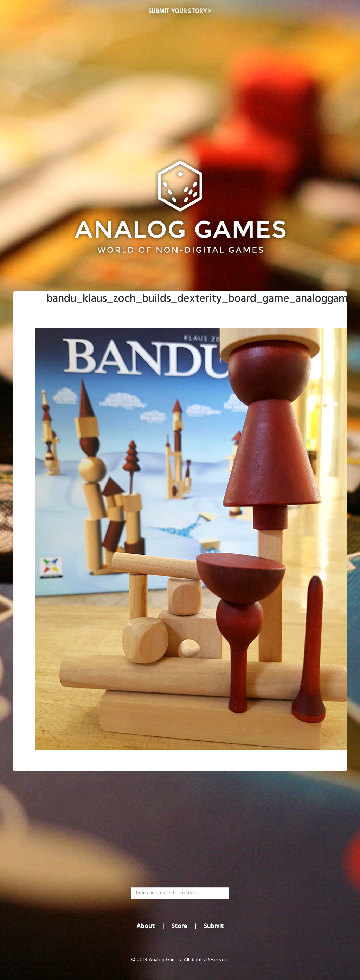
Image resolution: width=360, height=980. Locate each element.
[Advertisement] (180, 79)
